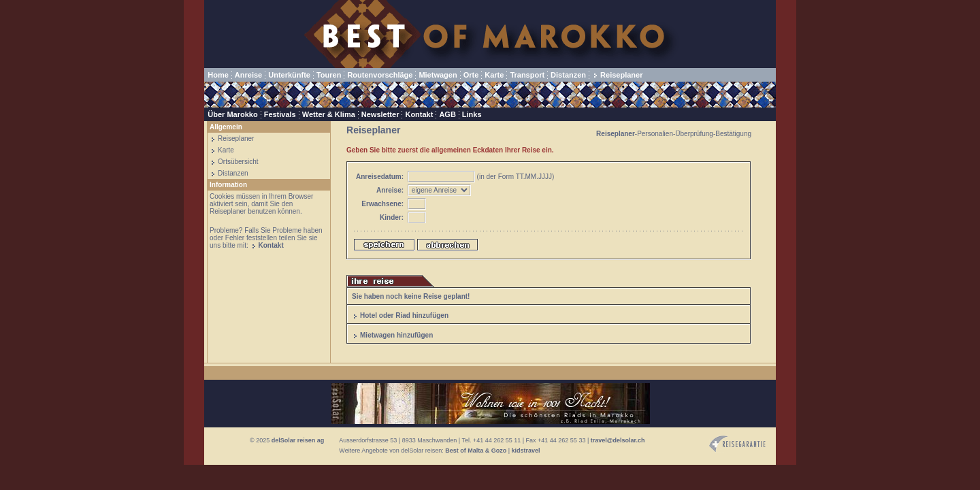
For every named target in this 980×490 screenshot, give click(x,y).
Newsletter (380, 114)
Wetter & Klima (329, 114)
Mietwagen (438, 75)
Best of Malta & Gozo (476, 451)
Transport (527, 75)
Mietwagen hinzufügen (396, 335)
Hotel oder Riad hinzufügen (404, 315)
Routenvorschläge (380, 75)
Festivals (280, 114)
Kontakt (419, 114)
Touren (329, 75)
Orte (471, 75)
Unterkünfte (289, 75)
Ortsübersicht (238, 162)
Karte (494, 75)
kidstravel (526, 451)
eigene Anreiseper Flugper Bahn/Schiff (439, 190)
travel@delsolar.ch (618, 440)
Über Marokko (232, 114)
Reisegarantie (737, 444)
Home (218, 75)
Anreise (248, 75)
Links (472, 114)
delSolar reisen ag (298, 440)
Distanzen (568, 75)
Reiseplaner (621, 75)
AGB (447, 114)
